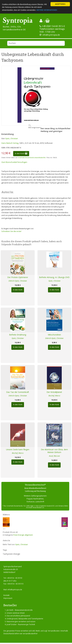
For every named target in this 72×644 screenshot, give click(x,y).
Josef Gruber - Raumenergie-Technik (21, 624)
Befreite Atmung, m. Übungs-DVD (54, 277)
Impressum (8, 598)
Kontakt (6, 595)
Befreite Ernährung (18, 335)
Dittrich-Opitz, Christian (18, 281)
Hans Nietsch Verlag (10, 143)
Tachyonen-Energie (11, 554)
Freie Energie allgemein (23, 535)
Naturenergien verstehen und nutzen (21, 622)
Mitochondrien (54, 335)
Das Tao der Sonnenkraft (18, 392)
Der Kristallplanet (54, 392)
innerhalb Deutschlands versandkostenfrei (32, 158)
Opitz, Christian (12, 138)
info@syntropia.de (51, 35)
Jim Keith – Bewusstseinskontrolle (20, 610)
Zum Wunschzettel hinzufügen (14, 162)
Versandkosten (54, 631)
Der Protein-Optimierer (18, 277)
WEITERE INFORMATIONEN (47, 10)
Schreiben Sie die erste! (11, 231)
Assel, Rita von (54, 456)
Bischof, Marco (54, 396)
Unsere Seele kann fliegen (18, 449)
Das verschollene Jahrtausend (18, 616)
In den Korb (21, 153)
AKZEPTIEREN (60, 4)
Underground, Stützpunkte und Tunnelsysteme (25, 619)
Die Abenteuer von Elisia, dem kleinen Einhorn (54, 451)
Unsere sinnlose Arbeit (16, 613)
